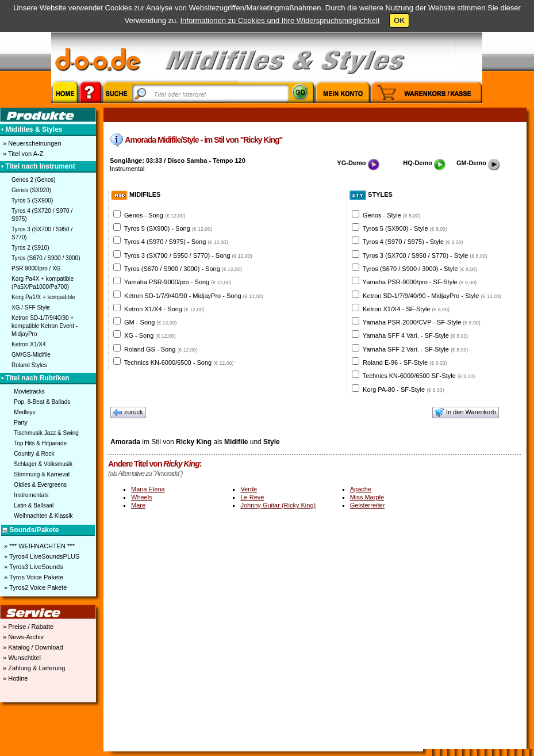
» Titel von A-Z (22, 154)
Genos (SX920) (31, 190)
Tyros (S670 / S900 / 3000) (46, 258)
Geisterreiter (368, 505)
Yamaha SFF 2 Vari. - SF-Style (415, 349)
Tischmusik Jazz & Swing (46, 433)
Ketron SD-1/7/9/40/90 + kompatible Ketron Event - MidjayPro (45, 326)
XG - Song (150, 335)
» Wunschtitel (21, 658)
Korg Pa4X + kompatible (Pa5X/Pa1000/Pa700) (43, 283)
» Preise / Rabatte (27, 627)
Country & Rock (34, 454)
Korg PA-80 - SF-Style (403, 390)
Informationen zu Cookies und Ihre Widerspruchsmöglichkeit (280, 20)
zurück (128, 413)
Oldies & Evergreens (40, 485)
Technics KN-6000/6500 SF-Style (419, 376)
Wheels (142, 497)
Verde (249, 489)
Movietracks (29, 392)
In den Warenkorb (466, 413)
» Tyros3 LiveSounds (33, 567)
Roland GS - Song (161, 349)
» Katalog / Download (32, 647)
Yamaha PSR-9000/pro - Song (178, 282)
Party (20, 423)
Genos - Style (391, 215)
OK (399, 20)
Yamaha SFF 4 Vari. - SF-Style (415, 335)
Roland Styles (29, 365)
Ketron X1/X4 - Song (164, 309)
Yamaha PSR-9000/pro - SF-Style (420, 282)
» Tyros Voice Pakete (33, 577)
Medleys (24, 412)
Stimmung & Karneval (42, 474)
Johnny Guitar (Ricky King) (278, 505)
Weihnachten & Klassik (43, 516)
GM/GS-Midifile (31, 355)
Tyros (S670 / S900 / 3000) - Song (183, 269)
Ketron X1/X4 (28, 344)
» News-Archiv (22, 637)
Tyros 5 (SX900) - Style (405, 228)
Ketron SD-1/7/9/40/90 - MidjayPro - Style (432, 296)
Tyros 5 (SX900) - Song (168, 228)
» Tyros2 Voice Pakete (34, 587)
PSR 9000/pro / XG (36, 268)
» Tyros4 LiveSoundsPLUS (41, 556)
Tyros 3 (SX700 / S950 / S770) (42, 233)
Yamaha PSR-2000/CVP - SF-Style (422, 322)
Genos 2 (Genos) (34, 180)
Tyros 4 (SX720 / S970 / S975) (42, 215)
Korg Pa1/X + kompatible (43, 297)
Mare (138, 505)
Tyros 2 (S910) (30, 248)
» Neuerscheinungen (31, 143)
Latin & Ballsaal (34, 505)
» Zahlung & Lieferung (33, 668)
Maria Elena (148, 489)
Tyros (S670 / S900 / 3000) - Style (420, 269)
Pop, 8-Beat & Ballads (42, 402)
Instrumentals (31, 495)
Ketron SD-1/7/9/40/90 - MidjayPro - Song (194, 296)
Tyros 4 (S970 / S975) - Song (176, 242)
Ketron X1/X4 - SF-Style (406, 309)
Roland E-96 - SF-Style (405, 362)
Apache (361, 489)
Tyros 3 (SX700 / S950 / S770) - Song (188, 255)
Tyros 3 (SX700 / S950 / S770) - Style (425, 255)
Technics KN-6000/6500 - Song (179, 362)
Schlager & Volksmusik (43, 464)
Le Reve (252, 497)
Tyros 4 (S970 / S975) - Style (413, 242)
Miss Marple (367, 497)
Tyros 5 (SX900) (32, 201)
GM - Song (150, 322)
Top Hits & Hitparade (40, 443)
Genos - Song (155, 215)
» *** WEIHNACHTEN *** (39, 546)
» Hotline (14, 678)
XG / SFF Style (31, 308)
